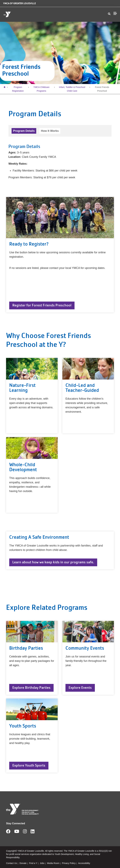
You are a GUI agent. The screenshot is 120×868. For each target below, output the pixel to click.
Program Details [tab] (24, 131)
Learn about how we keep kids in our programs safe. (53, 562)
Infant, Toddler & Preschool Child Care (72, 89)
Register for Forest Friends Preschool (42, 305)
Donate (23, 863)
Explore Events (80, 688)
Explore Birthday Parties (31, 688)
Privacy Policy (69, 863)
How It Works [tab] (50, 131)
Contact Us (11, 863)
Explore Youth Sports (29, 765)
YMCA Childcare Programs (41, 89)
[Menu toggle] (115, 13)
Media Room (53, 863)
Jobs (42, 863)
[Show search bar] (109, 14)
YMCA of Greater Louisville (19, 3)
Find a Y (33, 863)
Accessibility (84, 863)
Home (5, 87)
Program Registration (18, 89)
